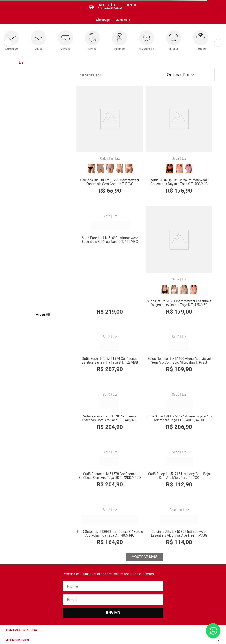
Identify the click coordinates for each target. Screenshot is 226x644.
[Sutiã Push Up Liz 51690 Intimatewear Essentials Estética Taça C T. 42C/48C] (191, 133)
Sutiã (141, 135)
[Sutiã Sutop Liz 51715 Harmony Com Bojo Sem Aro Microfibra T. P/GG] (98, 441)
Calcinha (95, 135)
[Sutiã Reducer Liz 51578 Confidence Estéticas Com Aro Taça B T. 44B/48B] (98, 340)
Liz (21, 62)
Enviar (113, 551)
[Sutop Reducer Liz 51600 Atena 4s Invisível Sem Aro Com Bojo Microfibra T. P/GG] (191, 236)
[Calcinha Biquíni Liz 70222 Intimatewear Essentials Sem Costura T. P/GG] (98, 133)
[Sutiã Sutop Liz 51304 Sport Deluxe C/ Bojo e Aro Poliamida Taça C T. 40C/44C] (145, 441)
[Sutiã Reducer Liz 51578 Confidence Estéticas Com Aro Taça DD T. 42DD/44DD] (191, 340)
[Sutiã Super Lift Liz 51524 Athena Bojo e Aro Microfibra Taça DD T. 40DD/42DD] (145, 340)
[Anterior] (8, 43)
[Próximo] (218, 43)
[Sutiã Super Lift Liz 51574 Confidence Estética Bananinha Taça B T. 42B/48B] (145, 236)
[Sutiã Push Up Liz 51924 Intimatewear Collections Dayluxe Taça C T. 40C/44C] (145, 133)
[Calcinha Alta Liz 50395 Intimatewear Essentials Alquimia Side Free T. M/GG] (191, 441)
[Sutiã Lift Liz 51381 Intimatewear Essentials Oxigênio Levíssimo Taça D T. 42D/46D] (98, 236)
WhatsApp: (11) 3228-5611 (113, 20)
